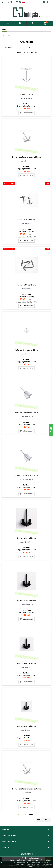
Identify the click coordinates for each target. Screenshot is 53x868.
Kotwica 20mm (26, 94)
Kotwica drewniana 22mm (27, 350)
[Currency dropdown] (47, 2)
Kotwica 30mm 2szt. (27, 220)
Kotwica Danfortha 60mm (27, 413)
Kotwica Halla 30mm (27, 663)
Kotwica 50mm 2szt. (27, 285)
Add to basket (26, 113)
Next (32, 815)
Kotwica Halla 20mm (27, 726)
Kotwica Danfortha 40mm (26, 475)
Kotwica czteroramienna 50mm (27, 789)
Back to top (44, 820)
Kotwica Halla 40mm (26, 601)
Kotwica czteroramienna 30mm (27, 157)
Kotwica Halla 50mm (27, 538)
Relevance (17, 47)
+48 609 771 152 (15, 2)
